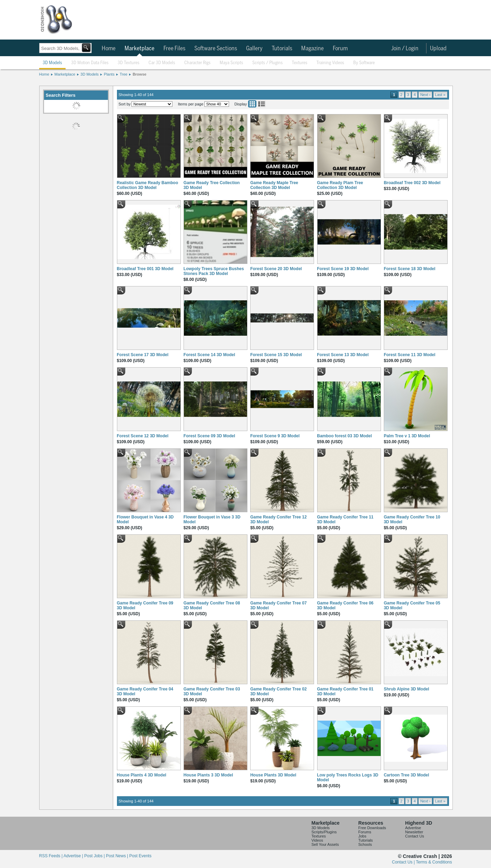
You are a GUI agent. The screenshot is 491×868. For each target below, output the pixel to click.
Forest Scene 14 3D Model (209, 355)
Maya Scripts (231, 63)
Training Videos (330, 63)
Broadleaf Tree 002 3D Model (412, 183)
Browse (139, 74)
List (262, 104)
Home (109, 49)
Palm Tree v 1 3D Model (407, 436)
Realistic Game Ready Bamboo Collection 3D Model (148, 185)
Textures (300, 63)
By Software (364, 63)
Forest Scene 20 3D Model (276, 269)
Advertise (413, 828)
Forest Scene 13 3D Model (343, 355)
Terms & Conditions (434, 862)
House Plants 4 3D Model (142, 775)
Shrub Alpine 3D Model (407, 689)
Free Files (174, 49)
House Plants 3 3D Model (208, 775)
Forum (340, 49)
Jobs (362, 836)
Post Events (140, 856)
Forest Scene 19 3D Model (343, 269)
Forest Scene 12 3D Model (143, 436)
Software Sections (216, 49)
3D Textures (129, 63)
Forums (365, 832)
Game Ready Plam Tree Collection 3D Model (340, 185)
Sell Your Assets (325, 844)
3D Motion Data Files (90, 63)
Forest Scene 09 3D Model (209, 436)
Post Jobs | (95, 856)
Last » (440, 95)
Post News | (117, 856)
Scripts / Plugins (268, 63)
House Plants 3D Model (273, 775)
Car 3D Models (162, 63)
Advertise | (74, 856)
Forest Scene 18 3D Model (410, 269)
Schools (365, 844)
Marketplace (139, 49)
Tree (124, 74)
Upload (438, 49)
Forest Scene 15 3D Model (276, 355)
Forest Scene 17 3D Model (143, 355)
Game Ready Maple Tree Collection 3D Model (274, 185)
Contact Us (415, 836)
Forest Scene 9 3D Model (275, 436)
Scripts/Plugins (324, 832)
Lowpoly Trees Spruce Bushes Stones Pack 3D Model (214, 271)
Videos (317, 840)
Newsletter (414, 832)
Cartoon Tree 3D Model (407, 775)
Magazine (312, 49)
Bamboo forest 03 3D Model (345, 436)
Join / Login (405, 49)
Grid (252, 104)
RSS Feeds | (51, 856)
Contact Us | (404, 862)
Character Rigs (197, 63)
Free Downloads (372, 828)
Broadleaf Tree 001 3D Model (145, 269)
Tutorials (282, 49)
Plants (109, 74)
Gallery (254, 49)
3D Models (52, 63)
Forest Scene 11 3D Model (410, 355)
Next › (425, 95)
